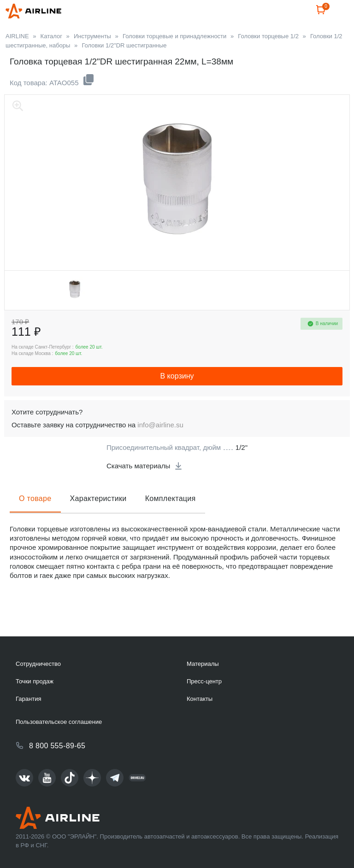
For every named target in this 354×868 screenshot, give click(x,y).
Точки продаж (35, 681)
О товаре (35, 521)
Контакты (200, 699)
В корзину (177, 398)
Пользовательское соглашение (59, 722)
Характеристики (98, 521)
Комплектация (171, 521)
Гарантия (28, 699)
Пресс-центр (204, 681)
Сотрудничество (38, 664)
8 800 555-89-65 (57, 746)
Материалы (203, 664)
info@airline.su (160, 447)
